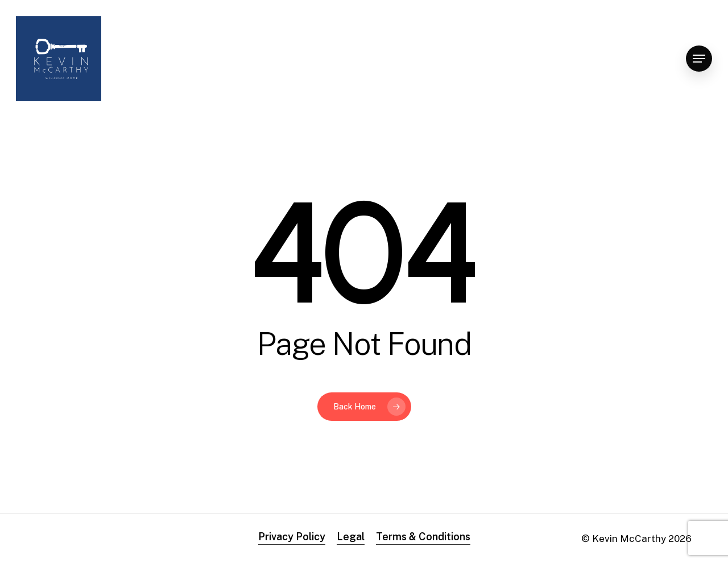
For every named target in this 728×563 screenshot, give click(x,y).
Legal (351, 537)
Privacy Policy (292, 537)
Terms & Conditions (423, 537)
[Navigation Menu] (699, 59)
